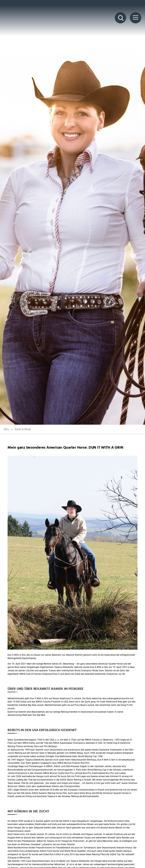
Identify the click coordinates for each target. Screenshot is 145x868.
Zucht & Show (23, 429)
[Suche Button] (120, 18)
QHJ (6, 429)
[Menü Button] (136, 18)
